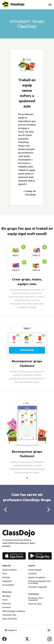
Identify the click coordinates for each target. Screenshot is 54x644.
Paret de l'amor (35, 604)
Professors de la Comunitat (36, 599)
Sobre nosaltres (10, 570)
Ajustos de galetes (37, 577)
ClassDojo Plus (9, 615)
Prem (5, 574)
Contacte (32, 574)
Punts (5, 600)
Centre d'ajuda (35, 570)
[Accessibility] (49, 630)
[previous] (5, 510)
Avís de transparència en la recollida (39, 582)
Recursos (7, 604)
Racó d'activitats (10, 619)
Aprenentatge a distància (14, 611)
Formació (7, 607)
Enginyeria (7, 581)
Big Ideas (6, 596)
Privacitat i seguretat (38, 587)
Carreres (6, 577)
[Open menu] (50, 5)
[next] (49, 510)
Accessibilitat (8, 585)
